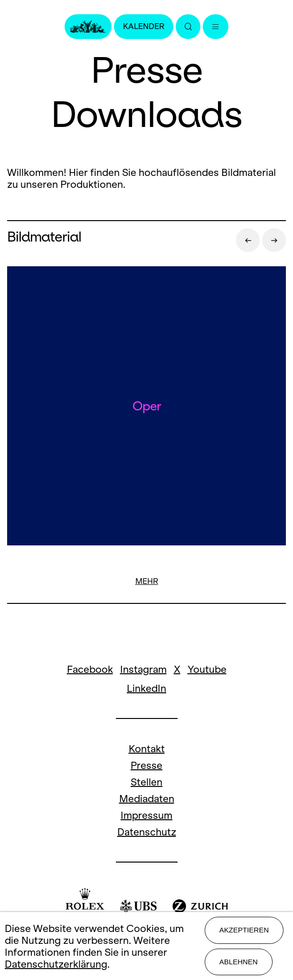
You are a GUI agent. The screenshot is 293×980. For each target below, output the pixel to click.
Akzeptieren (244, 930)
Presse (146, 765)
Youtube (207, 669)
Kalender (144, 26)
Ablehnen (239, 962)
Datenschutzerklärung (56, 964)
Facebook (90, 669)
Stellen (146, 782)
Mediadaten (147, 799)
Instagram (143, 669)
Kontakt (147, 749)
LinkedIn (146, 688)
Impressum (146, 815)
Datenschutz (147, 832)
